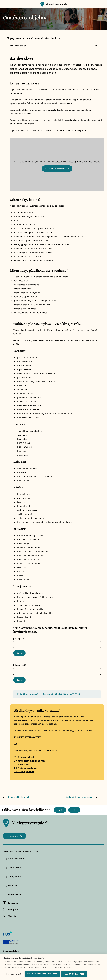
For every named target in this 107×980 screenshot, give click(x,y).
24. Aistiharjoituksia (24, 772)
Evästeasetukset (14, 974)
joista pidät (19, 638)
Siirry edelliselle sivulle (17, 797)
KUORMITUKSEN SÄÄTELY (27, 737)
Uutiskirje (10, 885)
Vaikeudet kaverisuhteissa (81, 797)
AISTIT (17, 744)
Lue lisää (68, 967)
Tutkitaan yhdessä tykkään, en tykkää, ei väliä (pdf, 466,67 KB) (49, 694)
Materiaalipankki (14, 894)
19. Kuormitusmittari (24, 757)
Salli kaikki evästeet (74, 974)
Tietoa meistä (12, 868)
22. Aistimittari (21, 764)
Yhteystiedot (12, 877)
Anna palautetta (13, 859)
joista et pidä (20, 665)
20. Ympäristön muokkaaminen (29, 761)
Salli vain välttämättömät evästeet (42, 974)
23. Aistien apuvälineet (25, 768)
